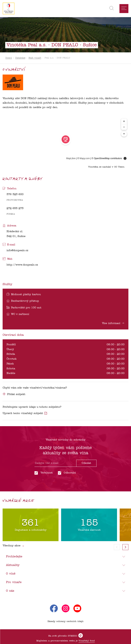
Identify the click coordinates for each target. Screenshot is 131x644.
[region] (66, 139)
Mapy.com (85, 158)
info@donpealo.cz (17, 251)
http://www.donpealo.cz (22, 265)
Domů (9, 58)
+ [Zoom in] (124, 121)
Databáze (20, 58)
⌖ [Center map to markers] (124, 134)
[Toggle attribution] (125, 158)
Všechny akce (13, 546)
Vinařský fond (87, 641)
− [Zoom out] (124, 127)
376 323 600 (15, 194)
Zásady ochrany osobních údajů (65, 621)
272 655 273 (15, 208)
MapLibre (71, 158)
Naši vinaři (35, 58)
